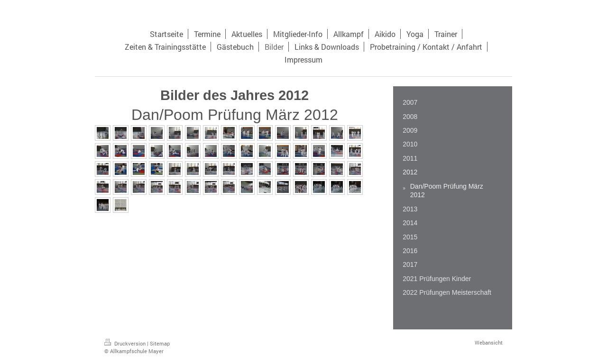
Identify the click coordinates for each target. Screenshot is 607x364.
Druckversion (126, 343)
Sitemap (160, 343)
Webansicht (489, 342)
